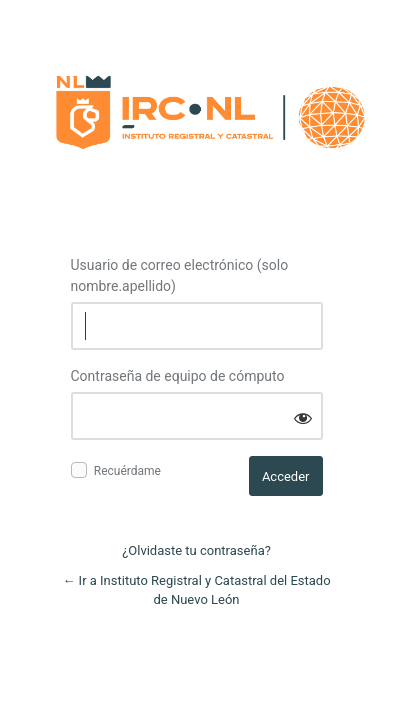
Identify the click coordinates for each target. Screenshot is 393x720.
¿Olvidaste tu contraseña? (196, 550)
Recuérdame (127, 471)
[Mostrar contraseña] (303, 417)
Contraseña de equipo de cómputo (178, 376)
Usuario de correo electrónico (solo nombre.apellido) (180, 275)
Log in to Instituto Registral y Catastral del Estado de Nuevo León (207, 107)
